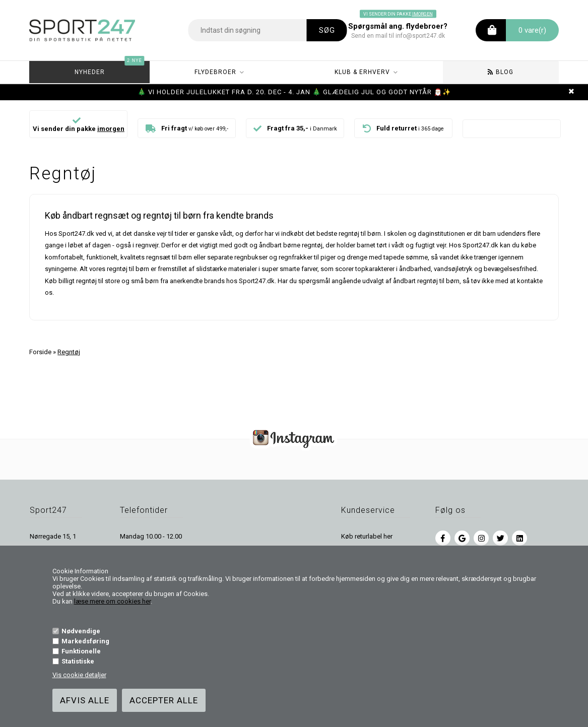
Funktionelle (81, 651)
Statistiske (78, 661)
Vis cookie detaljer (79, 675)
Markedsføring (85, 641)
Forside (40, 352)
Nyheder (110, 68)
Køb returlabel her (367, 536)
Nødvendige (81, 631)
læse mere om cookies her (112, 601)
